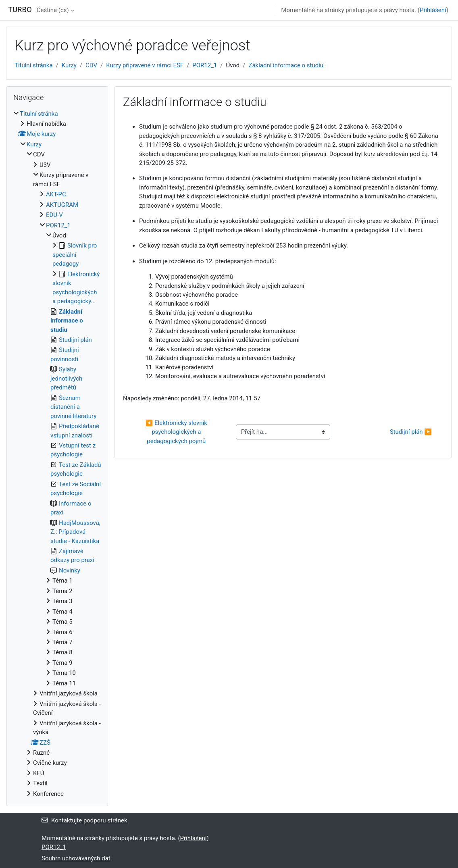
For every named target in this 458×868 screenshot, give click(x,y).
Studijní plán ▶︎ (411, 432)
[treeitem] (57, 454)
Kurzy (69, 65)
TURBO (20, 10)
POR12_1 (205, 65)
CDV (91, 65)
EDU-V (54, 215)
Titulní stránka (34, 65)
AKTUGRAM (62, 205)
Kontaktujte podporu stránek (84, 820)
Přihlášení (433, 10)
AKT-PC (56, 194)
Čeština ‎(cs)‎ (53, 10)
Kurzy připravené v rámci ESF (145, 65)
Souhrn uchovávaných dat (76, 858)
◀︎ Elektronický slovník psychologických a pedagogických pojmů (177, 432)
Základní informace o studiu (286, 65)
